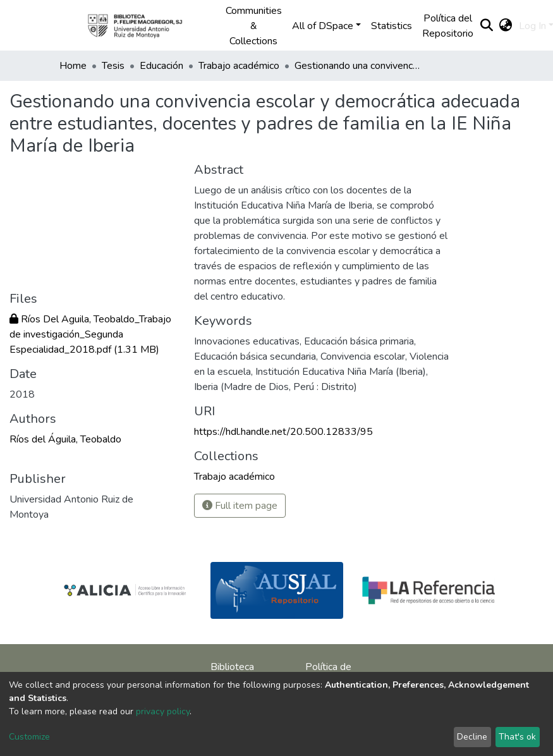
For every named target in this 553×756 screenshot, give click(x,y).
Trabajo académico (239, 66)
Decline (472, 737)
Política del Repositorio (448, 26)
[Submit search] (487, 26)
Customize (29, 737)
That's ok (517, 737)
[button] (506, 26)
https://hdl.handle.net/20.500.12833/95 (283, 432)
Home (73, 66)
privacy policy (163, 711)
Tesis (113, 66)
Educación (161, 66)
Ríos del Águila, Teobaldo (65, 439)
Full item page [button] (240, 506)
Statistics (392, 26)
